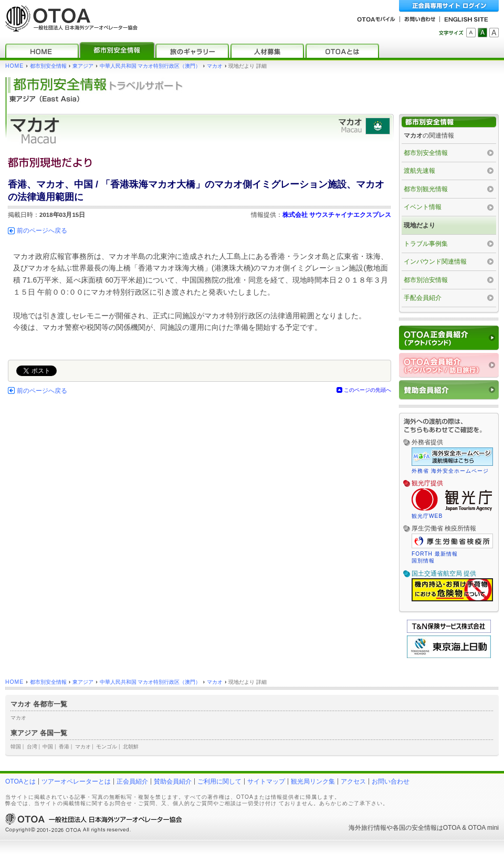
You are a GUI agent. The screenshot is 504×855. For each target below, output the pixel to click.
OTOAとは (20, 781)
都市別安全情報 (48, 66)
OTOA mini (484, 828)
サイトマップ (266, 781)
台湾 (32, 747)
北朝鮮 (131, 747)
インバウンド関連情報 (435, 262)
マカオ (215, 66)
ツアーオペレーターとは (76, 781)
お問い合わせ (391, 781)
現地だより (419, 225)
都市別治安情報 (426, 280)
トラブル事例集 (426, 244)
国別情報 (423, 561)
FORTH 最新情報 (435, 554)
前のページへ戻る (42, 231)
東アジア (83, 66)
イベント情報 (423, 207)
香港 (64, 747)
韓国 (16, 747)
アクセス (353, 781)
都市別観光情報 (426, 189)
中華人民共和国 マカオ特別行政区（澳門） (150, 66)
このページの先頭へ (367, 390)
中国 (48, 747)
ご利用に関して (219, 781)
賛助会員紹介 (173, 781)
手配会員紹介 (423, 298)
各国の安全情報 (415, 828)
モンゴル (107, 747)
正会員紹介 (132, 781)
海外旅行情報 (367, 828)
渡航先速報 (419, 171)
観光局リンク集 (313, 781)
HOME (14, 66)
